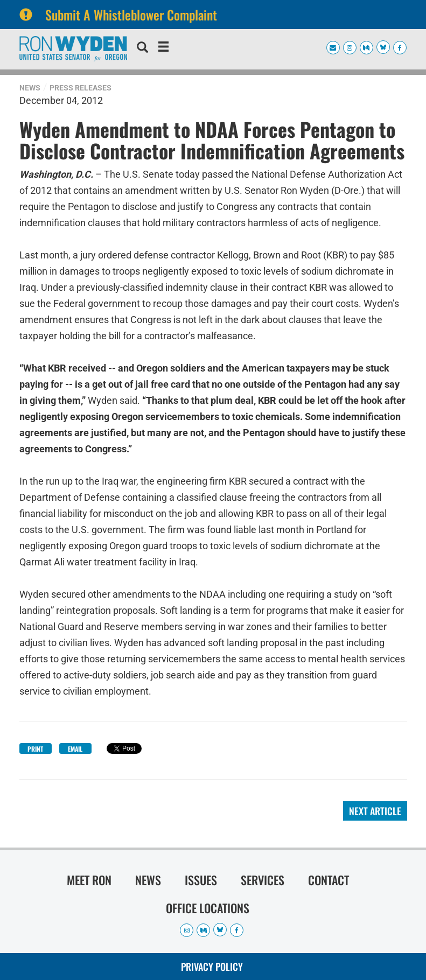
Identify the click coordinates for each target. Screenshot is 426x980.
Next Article (375, 811)
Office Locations (208, 908)
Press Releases (81, 88)
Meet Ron (89, 880)
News (30, 88)
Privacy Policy (212, 967)
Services (263, 880)
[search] (142, 48)
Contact (329, 880)
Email (75, 749)
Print (35, 749)
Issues (201, 880)
